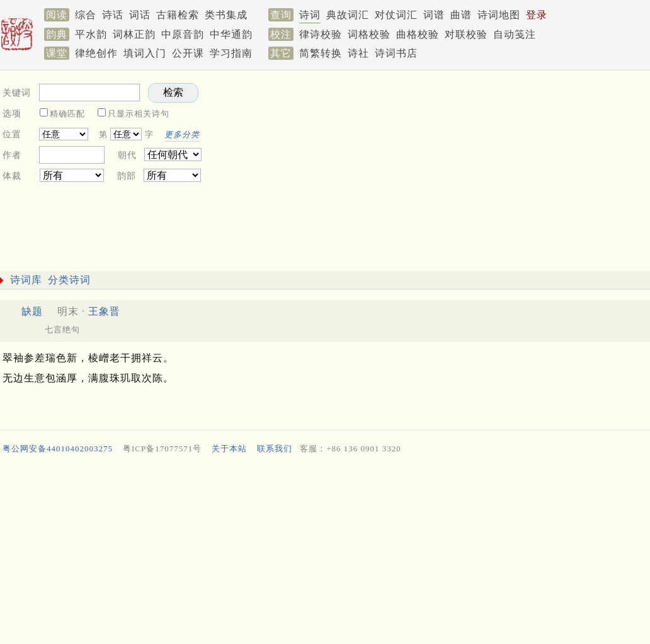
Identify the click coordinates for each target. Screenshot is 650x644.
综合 (86, 15)
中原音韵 (183, 34)
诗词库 (26, 280)
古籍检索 (178, 15)
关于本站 (229, 449)
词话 (140, 15)
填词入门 (145, 53)
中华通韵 (231, 34)
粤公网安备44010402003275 (58, 449)
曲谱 (461, 15)
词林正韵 (134, 34)
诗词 (310, 15)
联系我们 (275, 449)
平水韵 (91, 34)
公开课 (188, 53)
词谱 (434, 15)
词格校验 (369, 34)
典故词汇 (348, 15)
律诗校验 (321, 34)
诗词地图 (499, 15)
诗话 (113, 15)
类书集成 (226, 15)
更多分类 (182, 134)
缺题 (32, 311)
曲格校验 (418, 34)
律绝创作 (96, 53)
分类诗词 (69, 280)
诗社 (358, 53)
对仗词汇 (396, 15)
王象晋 (104, 311)
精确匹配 (67, 114)
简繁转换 (321, 53)
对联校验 (466, 34)
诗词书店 (396, 53)
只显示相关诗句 (139, 114)
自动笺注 (515, 34)
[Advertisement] (322, 552)
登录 (537, 15)
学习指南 (231, 53)
